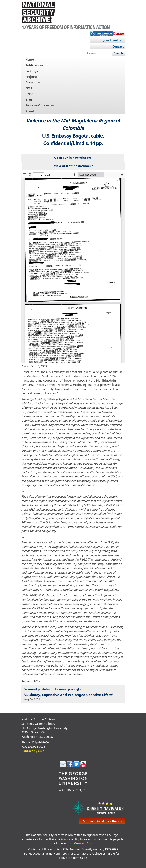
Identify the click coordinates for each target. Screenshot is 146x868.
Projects (31, 77)
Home (30, 59)
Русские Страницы (40, 105)
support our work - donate (103, 821)
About (30, 111)
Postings (32, 71)
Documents (34, 82)
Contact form (84, 843)
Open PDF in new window (73, 158)
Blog (29, 100)
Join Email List (114, 40)
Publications (34, 65)
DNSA (29, 94)
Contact (118, 46)
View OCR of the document (73, 166)
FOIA (29, 88)
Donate (119, 33)
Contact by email (34, 751)
